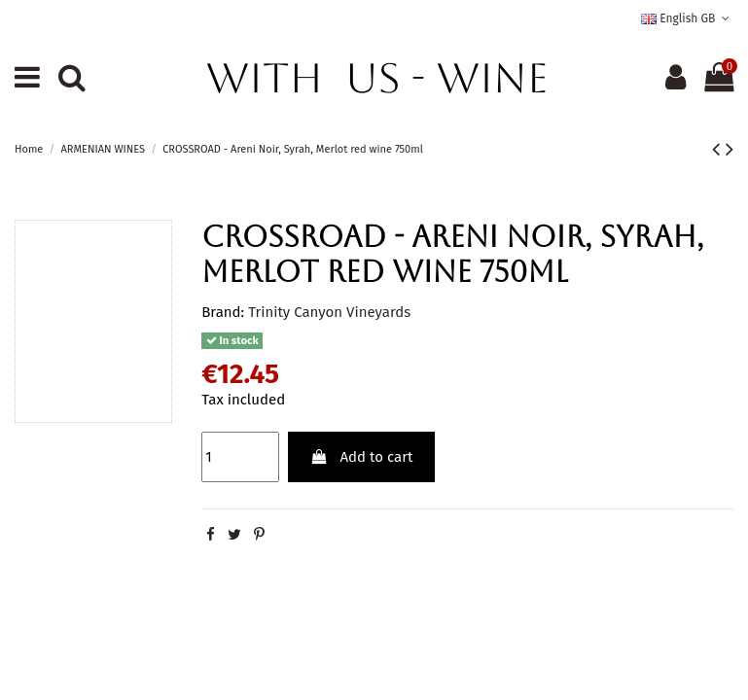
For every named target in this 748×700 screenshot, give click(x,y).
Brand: (223, 312)
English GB (687, 18)
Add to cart (362, 457)
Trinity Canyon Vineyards (329, 312)
